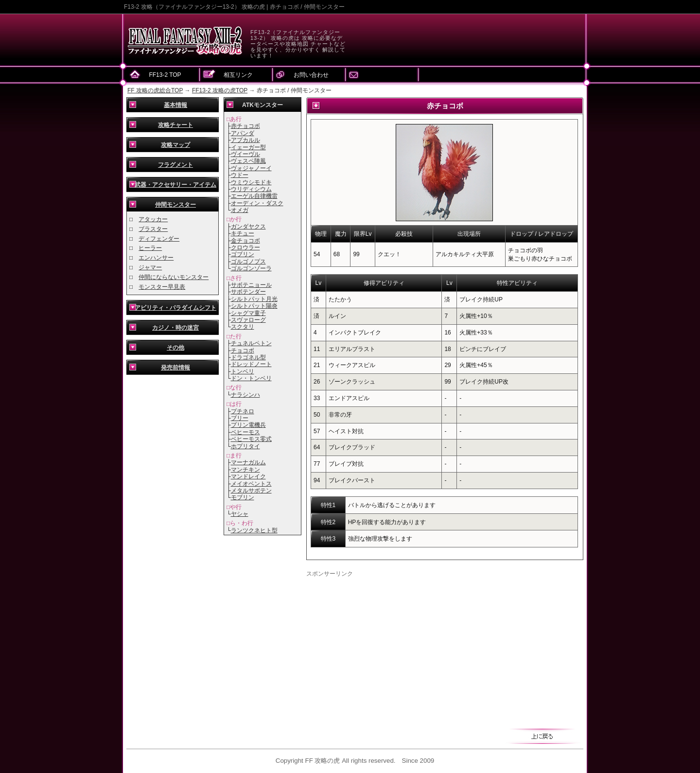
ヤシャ (240, 514)
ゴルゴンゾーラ (251, 268)
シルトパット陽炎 (254, 306)
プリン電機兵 (248, 425)
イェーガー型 (248, 147)
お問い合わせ (311, 75)
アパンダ (243, 133)
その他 (175, 348)
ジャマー (150, 267)
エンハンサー (156, 258)
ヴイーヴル (245, 154)
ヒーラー (150, 248)
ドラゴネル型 (248, 357)
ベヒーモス (245, 432)
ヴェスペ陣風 (248, 161)
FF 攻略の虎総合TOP (155, 90)
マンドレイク (248, 476)
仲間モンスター (175, 205)
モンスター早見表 (162, 287)
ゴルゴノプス (248, 262)
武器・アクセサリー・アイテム (175, 185)
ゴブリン (243, 254)
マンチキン (245, 470)
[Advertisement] (388, 646)
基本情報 (175, 105)
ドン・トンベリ (251, 378)
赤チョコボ (245, 126)
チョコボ (243, 351)
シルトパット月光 (254, 299)
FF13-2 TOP (165, 75)
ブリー (240, 418)
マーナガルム (248, 462)
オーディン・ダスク (257, 203)
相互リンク (238, 75)
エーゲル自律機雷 (254, 196)
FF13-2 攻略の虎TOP (220, 90)
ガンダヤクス (248, 227)
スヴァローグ (248, 320)
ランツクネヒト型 (254, 530)
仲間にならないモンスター (174, 277)
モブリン (243, 497)
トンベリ (243, 371)
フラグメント (175, 165)
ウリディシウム (251, 189)
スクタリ (243, 327)
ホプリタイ (245, 446)
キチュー (243, 233)
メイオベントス (251, 484)
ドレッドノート (251, 364)
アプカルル (245, 140)
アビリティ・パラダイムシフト (175, 308)
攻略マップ (175, 145)
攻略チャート (175, 125)
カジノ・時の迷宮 (175, 328)
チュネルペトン (251, 343)
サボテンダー (248, 292)
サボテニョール (251, 285)
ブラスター (153, 229)
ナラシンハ (245, 395)
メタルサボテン (251, 491)
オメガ (240, 210)
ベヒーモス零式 (251, 439)
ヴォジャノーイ (251, 168)
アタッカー (153, 219)
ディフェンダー (159, 239)
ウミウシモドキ (251, 182)
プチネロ (243, 411)
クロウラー (245, 247)
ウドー (240, 175)
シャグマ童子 (248, 313)
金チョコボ (245, 241)
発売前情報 (175, 368)
